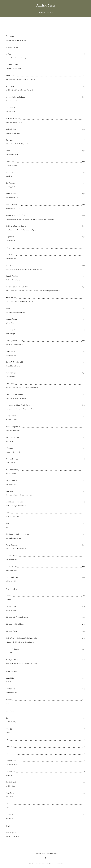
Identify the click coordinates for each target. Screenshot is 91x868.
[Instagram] (45, 858)
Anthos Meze (46, 5)
